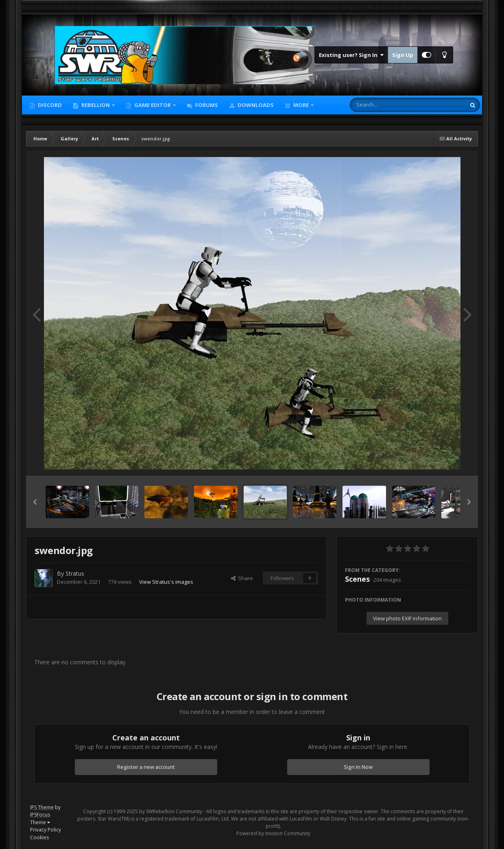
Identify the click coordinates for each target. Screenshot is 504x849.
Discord (49, 105)
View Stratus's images (166, 582)
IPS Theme (42, 807)
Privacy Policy (46, 830)
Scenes (357, 579)
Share (242, 578)
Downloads (255, 105)
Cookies (39, 837)
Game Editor (153, 105)
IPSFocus (40, 815)
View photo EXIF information (407, 618)
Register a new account (146, 767)
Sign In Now (358, 767)
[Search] (386, 105)
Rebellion (96, 105)
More (301, 105)
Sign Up (403, 55)
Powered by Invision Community (273, 833)
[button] (35, 502)
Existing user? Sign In (351, 55)
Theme (40, 822)
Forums (206, 105)
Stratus (75, 573)
